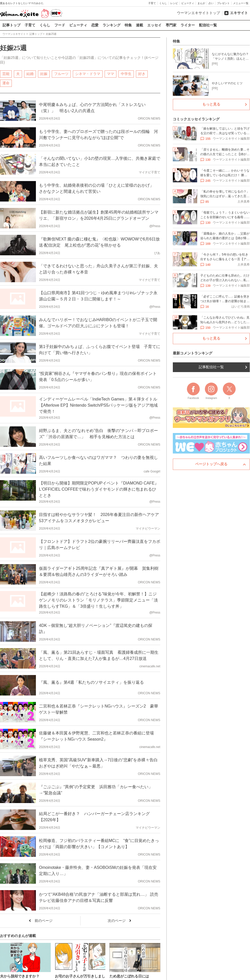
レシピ (174, 3)
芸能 (6, 73)
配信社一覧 (208, 25)
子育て (152, 3)
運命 (6, 83)
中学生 (126, 73)
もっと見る (211, 104)
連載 (139, 25)
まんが (201, 3)
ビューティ (188, 3)
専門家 (171, 25)
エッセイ (154, 25)
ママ (111, 73)
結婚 (30, 73)
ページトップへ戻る (211, 464)
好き (142, 73)
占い (211, 3)
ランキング (112, 25)
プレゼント (223, 3)
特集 (128, 25)
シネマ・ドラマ (88, 73)
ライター (188, 25)
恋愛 (95, 25)
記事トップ (12, 25)
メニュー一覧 (241, 3)
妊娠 (44, 73)
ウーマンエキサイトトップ (198, 13)
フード (60, 25)
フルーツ (61, 73)
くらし (163, 3)
